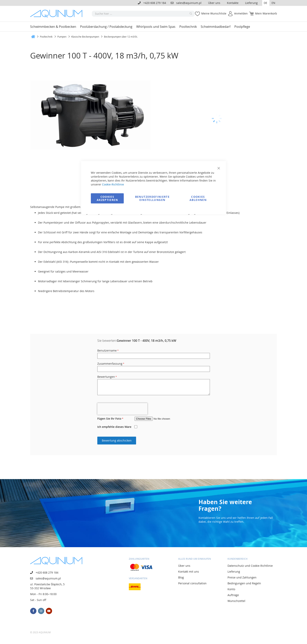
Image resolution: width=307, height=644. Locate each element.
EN (273, 3)
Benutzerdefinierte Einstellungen (152, 198)
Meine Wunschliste (214, 13)
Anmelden (241, 13)
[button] (266, 3)
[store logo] (58, 14)
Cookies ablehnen (198, 198)
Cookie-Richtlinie (113, 184)
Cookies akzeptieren (107, 198)
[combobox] (143, 14)
